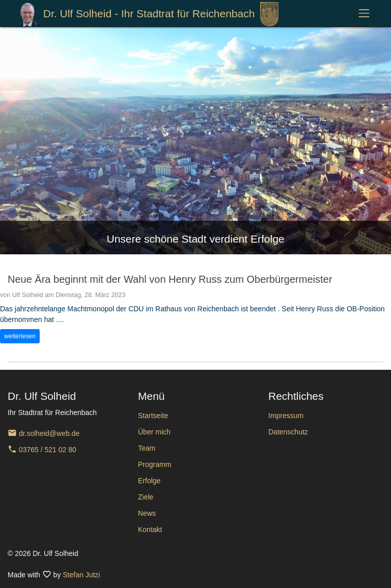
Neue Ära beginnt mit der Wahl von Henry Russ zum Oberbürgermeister (170, 279)
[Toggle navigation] (364, 13)
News (147, 513)
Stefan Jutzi (81, 575)
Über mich (154, 432)
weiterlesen (20, 336)
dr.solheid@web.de (44, 433)
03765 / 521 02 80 (42, 450)
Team (147, 448)
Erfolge (149, 481)
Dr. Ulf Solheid (147, 14)
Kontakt (150, 530)
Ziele (146, 497)
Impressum (286, 416)
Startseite (153, 416)
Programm (155, 464)
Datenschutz (288, 432)
